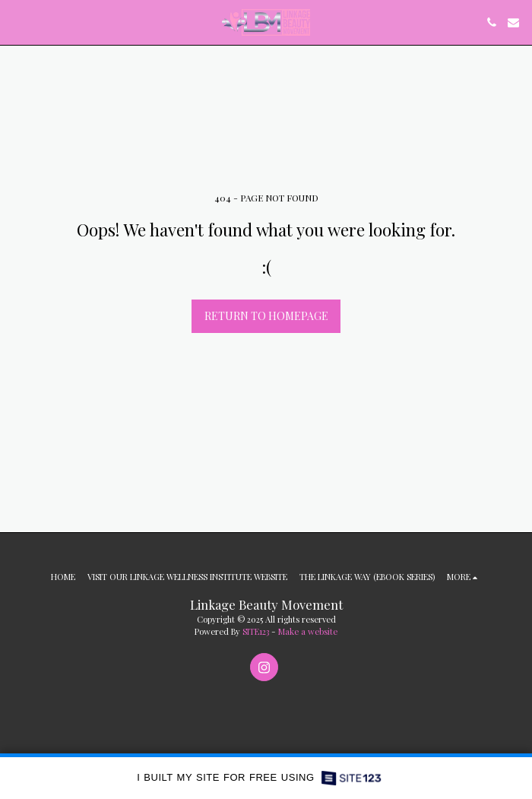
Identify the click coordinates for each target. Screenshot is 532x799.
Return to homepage (266, 316)
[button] (17, 22)
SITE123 (256, 631)
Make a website (308, 631)
